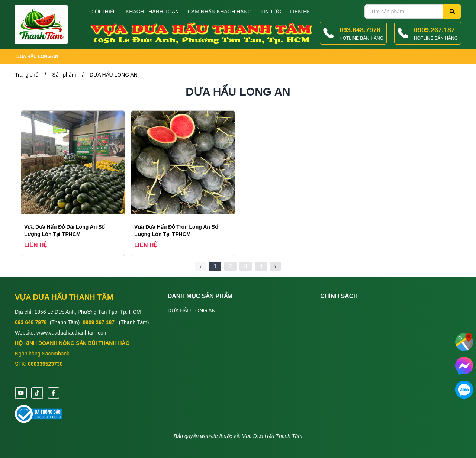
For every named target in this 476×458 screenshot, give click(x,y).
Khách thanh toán (152, 12)
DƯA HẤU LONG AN (37, 57)
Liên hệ (300, 12)
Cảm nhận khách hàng (220, 12)
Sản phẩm (64, 75)
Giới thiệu (103, 12)
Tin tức (271, 12)
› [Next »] (275, 266)
